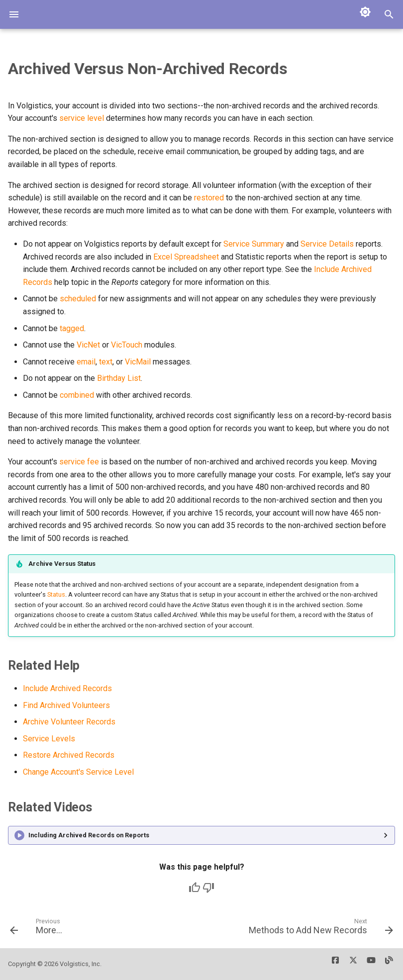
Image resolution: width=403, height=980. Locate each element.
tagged (72, 328)
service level (82, 118)
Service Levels (49, 739)
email (86, 362)
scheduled (78, 299)
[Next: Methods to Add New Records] (319, 930)
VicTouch (127, 345)
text (106, 362)
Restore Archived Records (69, 755)
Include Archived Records (67, 688)
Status (56, 594)
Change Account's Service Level (78, 772)
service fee (79, 462)
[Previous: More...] (38, 930)
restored (209, 198)
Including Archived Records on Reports (89, 835)
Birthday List (119, 378)
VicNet (88, 345)
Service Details (327, 244)
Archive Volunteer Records (69, 722)
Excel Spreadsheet (186, 257)
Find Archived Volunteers (66, 705)
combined (77, 395)
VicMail (138, 362)
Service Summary (254, 244)
